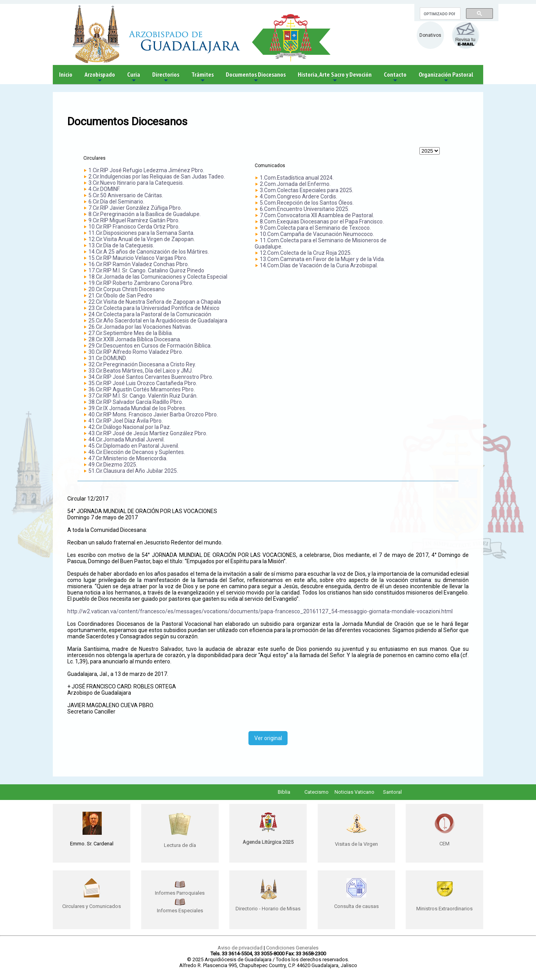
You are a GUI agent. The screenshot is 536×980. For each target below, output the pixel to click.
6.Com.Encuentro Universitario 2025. (305, 209)
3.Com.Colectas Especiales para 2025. (307, 190)
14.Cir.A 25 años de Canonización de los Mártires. (149, 252)
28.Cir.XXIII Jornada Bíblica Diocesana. (135, 339)
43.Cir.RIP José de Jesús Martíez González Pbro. (148, 433)
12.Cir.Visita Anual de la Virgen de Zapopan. (142, 239)
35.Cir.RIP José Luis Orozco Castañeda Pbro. (143, 383)
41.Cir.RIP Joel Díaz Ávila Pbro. (126, 421)
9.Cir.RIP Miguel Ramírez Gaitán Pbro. (134, 220)
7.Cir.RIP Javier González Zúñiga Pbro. (135, 208)
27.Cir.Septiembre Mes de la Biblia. (131, 333)
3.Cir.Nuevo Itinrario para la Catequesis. (136, 183)
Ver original (268, 738)
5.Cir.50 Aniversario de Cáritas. (126, 195)
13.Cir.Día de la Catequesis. (121, 245)
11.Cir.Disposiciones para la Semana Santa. (141, 233)
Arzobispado (100, 77)
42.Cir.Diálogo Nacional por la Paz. (130, 427)
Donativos (430, 35)
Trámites (202, 77)
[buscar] (439, 14)
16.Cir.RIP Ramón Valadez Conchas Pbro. (139, 264)
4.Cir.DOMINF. (104, 189)
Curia (134, 77)
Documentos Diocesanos (256, 77)
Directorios (166, 77)
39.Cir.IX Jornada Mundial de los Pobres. (137, 408)
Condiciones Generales (292, 948)
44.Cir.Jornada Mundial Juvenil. (127, 440)
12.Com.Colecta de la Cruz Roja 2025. (306, 253)
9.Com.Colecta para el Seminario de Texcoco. (315, 228)
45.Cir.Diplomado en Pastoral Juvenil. (134, 446)
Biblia (284, 792)
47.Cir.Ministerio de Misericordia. (128, 458)
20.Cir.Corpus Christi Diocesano (127, 289)
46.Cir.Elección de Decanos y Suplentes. (137, 452)
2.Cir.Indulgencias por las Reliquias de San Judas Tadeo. (157, 177)
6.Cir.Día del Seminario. (116, 202)
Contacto (395, 77)
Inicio (66, 74)
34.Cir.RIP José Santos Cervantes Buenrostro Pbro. (151, 377)
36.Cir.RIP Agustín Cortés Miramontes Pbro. (142, 389)
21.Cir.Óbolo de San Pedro (120, 295)
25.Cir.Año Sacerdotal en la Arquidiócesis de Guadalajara (158, 321)
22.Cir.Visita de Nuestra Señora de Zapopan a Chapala (155, 302)
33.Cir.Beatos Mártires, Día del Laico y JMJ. (141, 371)
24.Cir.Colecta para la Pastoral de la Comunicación (150, 314)
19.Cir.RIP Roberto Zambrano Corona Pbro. (141, 283)
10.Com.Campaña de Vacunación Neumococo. (317, 234)
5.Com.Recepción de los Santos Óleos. (307, 203)
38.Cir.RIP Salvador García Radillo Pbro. (136, 402)
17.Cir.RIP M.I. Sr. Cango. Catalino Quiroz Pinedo (146, 270)
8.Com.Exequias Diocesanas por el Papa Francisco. (322, 222)
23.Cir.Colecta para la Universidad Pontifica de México (154, 308)
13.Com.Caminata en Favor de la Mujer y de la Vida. (322, 259)
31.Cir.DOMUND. (108, 358)
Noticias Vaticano (354, 792)
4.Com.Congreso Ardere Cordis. (299, 196)
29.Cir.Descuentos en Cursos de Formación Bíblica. (150, 346)
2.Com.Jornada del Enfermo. (295, 184)
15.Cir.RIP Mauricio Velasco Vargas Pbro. (138, 258)
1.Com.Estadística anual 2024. (297, 178)
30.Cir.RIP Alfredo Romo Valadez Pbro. (136, 352)
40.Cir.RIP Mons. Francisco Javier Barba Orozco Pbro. (153, 414)
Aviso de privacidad (240, 948)
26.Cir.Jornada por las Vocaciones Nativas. (140, 327)
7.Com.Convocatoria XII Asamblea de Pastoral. (317, 215)
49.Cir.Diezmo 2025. (113, 465)
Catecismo (317, 792)
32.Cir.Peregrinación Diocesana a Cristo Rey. (142, 364)
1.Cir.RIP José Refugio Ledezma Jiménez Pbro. (146, 170)
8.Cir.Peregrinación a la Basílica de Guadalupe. (145, 214)
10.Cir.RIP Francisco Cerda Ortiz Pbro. (134, 227)
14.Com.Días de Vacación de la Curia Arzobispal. (319, 265)
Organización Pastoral (446, 77)
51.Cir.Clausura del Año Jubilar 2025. (133, 471)
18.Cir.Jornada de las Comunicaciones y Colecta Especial (158, 277)
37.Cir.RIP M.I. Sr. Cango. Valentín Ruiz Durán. (143, 396)
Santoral (392, 792)
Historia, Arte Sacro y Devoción (335, 77)
